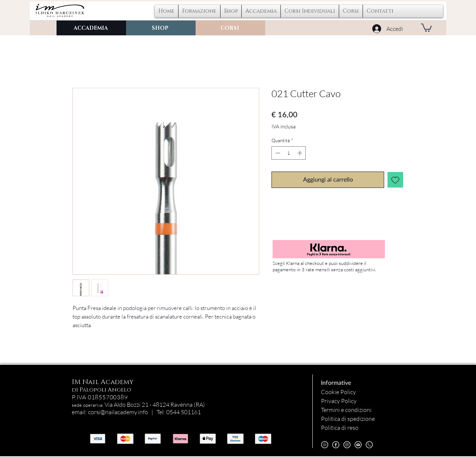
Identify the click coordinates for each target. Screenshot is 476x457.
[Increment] (300, 153)
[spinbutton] (289, 153)
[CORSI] (230, 28)
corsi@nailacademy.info (118, 412)
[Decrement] (277, 153)
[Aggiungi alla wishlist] (395, 180)
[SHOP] (161, 28)
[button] (310, 11)
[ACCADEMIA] (91, 28)
